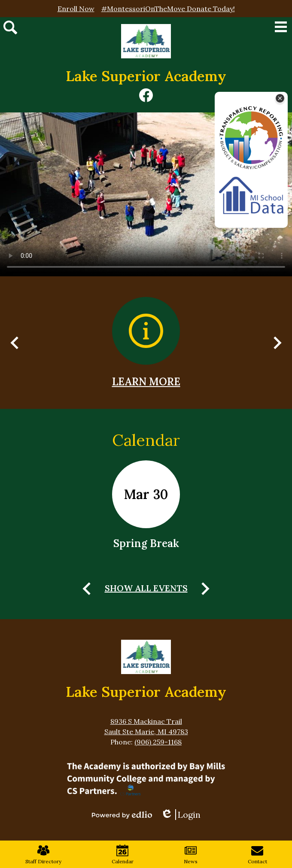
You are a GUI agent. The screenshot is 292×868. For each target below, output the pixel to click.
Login (181, 815)
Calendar (146, 440)
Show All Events (146, 588)
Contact (257, 854)
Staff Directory (43, 854)
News (191, 854)
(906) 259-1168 (158, 742)
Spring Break (146, 543)
